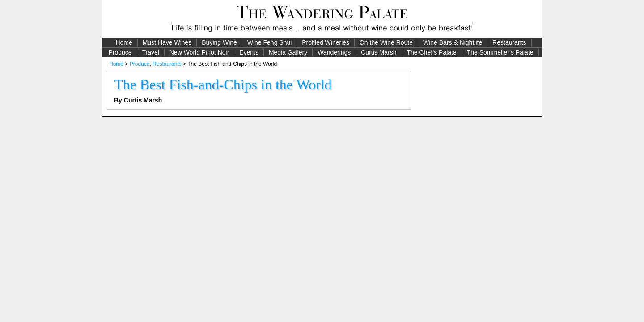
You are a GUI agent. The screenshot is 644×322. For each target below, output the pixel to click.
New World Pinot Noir (199, 52)
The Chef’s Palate (432, 52)
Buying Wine (219, 42)
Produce (120, 52)
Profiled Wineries (326, 42)
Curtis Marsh (379, 52)
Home (124, 42)
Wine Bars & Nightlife (453, 42)
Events (249, 52)
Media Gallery (288, 52)
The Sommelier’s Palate (500, 52)
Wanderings (334, 52)
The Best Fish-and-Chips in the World (223, 85)
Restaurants (509, 42)
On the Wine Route (386, 42)
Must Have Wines (167, 42)
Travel (150, 52)
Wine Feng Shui (270, 42)
